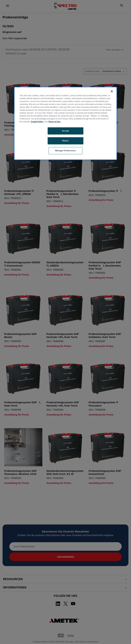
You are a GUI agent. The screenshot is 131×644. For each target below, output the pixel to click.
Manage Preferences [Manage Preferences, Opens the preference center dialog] (66, 151)
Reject (65, 141)
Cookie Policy (37, 122)
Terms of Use (54, 122)
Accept (65, 131)
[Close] (112, 91)
